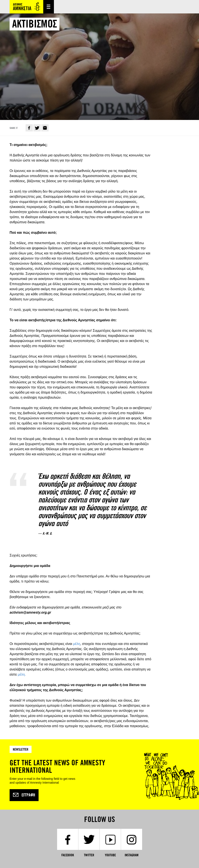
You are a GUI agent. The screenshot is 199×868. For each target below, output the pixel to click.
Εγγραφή (24, 795)
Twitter (37, 128)
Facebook (29, 128)
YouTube (110, 855)
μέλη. (22, 674)
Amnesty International (26, 7)
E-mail (45, 128)
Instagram (132, 855)
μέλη (77, 644)
